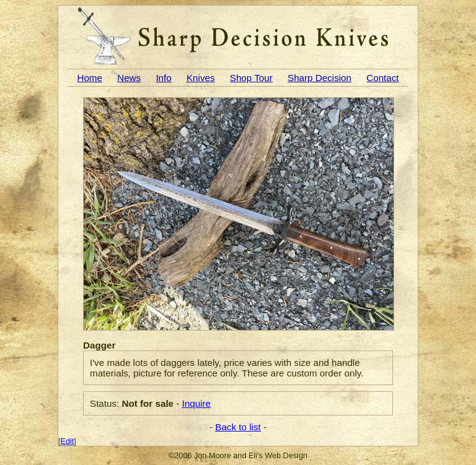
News (129, 78)
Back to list (238, 427)
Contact (382, 78)
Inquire (196, 403)
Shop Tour (251, 78)
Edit (68, 441)
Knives (201, 78)
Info (163, 78)
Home (90, 78)
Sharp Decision (320, 78)
